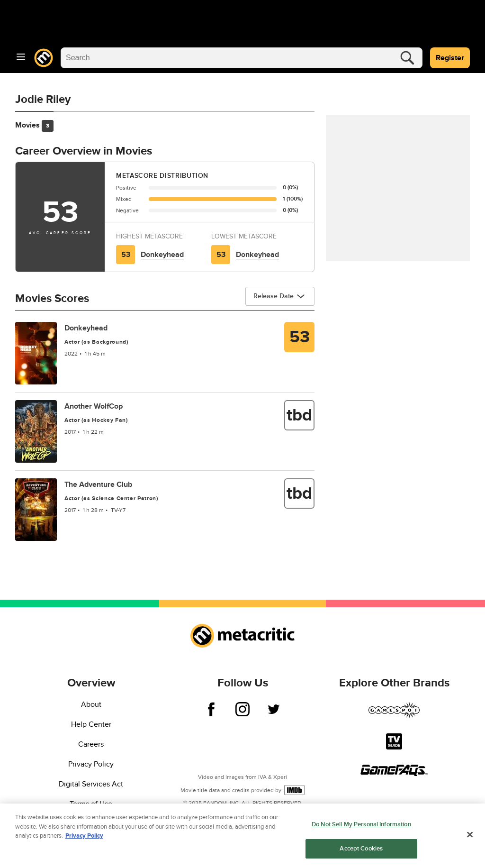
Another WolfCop (94, 406)
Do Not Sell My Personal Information (361, 827)
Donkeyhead (162, 255)
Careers (91, 744)
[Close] (470, 837)
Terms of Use (91, 804)
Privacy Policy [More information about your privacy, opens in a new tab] (84, 838)
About (91, 704)
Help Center (91, 724)
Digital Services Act (91, 784)
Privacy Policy (91, 764)
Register (450, 58)
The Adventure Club (98, 484)
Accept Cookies (361, 851)
